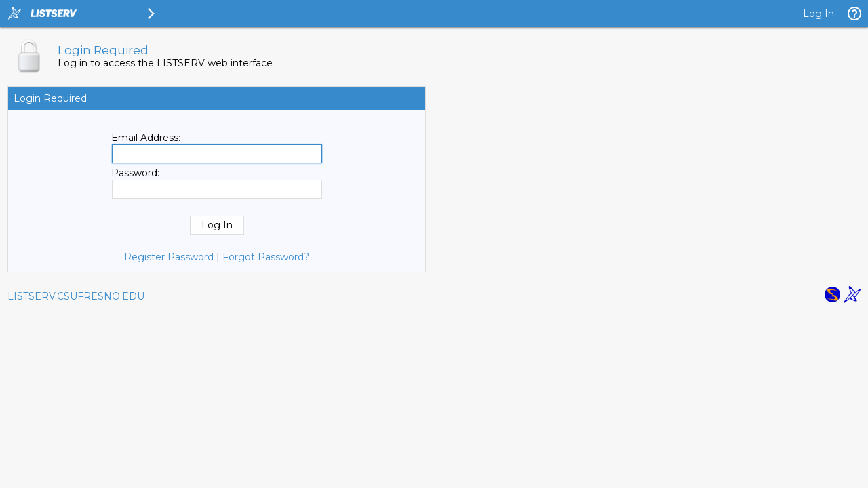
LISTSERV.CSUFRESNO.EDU (76, 296)
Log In (818, 14)
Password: (135, 173)
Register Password (169, 257)
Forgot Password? (266, 257)
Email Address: (146, 138)
